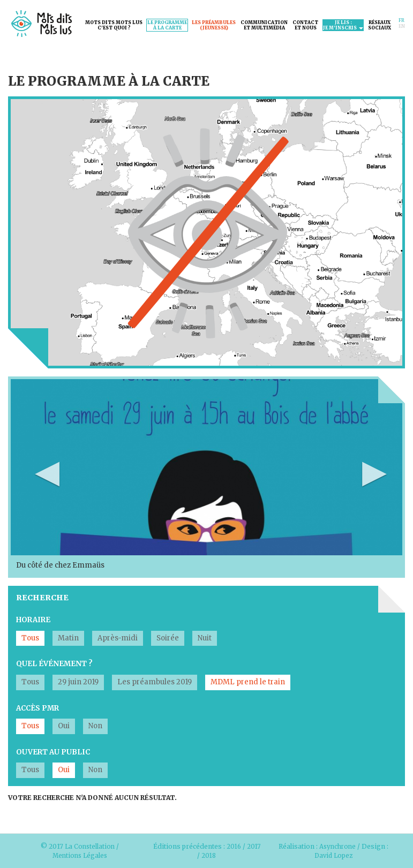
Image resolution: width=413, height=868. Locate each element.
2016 (233, 846)
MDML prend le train (248, 682)
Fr (401, 20)
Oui (64, 726)
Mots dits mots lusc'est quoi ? (114, 25)
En (402, 26)
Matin (68, 638)
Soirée (168, 638)
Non (95, 726)
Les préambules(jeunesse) (214, 25)
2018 (209, 855)
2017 (254, 846)
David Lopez (335, 855)
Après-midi (118, 638)
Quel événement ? (54, 664)
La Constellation (90, 846)
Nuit (205, 638)
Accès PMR (37, 708)
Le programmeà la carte (167, 25)
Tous (30, 638)
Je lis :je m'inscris (343, 25)
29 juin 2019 (78, 682)
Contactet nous (305, 25)
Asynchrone (339, 846)
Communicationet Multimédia (264, 25)
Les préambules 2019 (155, 682)
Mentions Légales (80, 855)
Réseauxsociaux (380, 25)
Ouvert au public (53, 752)
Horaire (33, 620)
